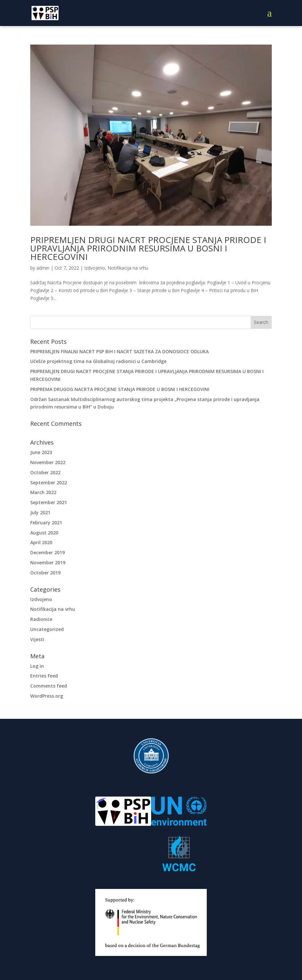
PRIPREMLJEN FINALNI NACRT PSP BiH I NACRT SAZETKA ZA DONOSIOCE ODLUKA (119, 351)
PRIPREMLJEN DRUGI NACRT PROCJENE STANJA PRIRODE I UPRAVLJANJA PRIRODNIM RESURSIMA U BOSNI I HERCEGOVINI (148, 248)
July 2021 (40, 512)
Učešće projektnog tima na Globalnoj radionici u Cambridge (98, 361)
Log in (37, 666)
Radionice (41, 619)
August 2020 (44, 533)
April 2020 (41, 542)
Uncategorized (47, 629)
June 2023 (41, 452)
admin (43, 268)
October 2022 (45, 472)
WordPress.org (47, 696)
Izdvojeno (95, 268)
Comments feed (49, 686)
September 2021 (49, 502)
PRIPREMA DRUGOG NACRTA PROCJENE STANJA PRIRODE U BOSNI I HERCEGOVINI (120, 389)
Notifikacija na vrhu (128, 268)
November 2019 (48, 563)
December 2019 (47, 552)
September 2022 (49, 483)
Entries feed (44, 676)
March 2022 (43, 492)
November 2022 (48, 462)
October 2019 (45, 573)
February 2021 (46, 523)
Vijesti (37, 639)
